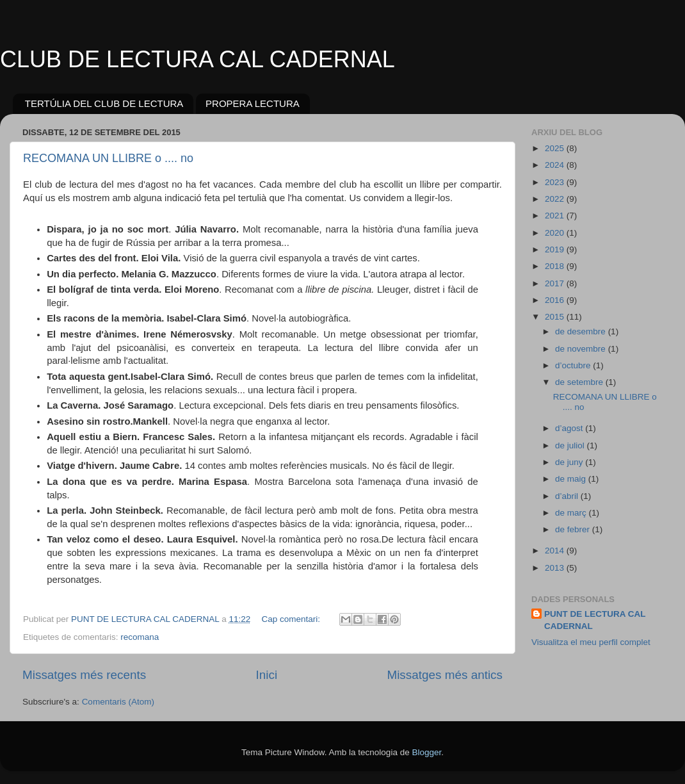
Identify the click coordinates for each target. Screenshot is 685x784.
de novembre (582, 349)
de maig (572, 479)
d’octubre (574, 365)
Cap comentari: (292, 619)
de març (572, 513)
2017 (556, 283)
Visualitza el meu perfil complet (591, 642)
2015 (556, 317)
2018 (556, 266)
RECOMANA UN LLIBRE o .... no (108, 158)
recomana (140, 637)
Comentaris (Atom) (118, 702)
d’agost (570, 428)
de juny (570, 462)
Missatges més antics (445, 675)
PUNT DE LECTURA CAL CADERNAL (595, 620)
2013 (556, 568)
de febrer (574, 529)
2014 (556, 551)
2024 (556, 165)
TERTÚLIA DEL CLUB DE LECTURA (104, 103)
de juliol (571, 445)
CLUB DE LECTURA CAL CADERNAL (197, 59)
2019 (556, 249)
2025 (556, 148)
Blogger (426, 752)
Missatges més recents (84, 675)
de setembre (580, 382)
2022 (556, 199)
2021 (556, 216)
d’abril (568, 496)
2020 (556, 233)
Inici (267, 675)
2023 (556, 182)
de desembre (582, 331)
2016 (556, 300)
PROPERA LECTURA (253, 103)
